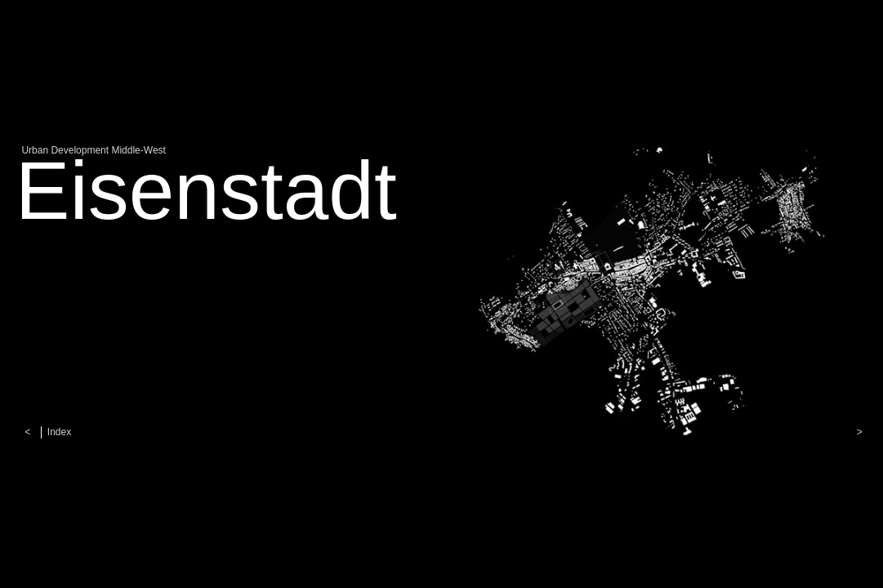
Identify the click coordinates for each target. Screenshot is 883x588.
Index (59, 432)
